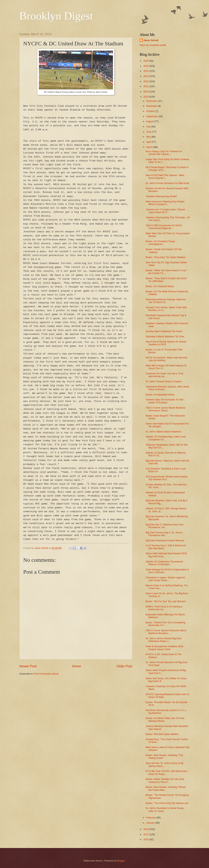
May (149, 137)
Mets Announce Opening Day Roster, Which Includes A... (165, 203)
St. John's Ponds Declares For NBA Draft (167, 183)
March (150, 147)
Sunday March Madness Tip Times (164, 331)
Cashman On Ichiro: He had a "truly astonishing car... (164, 375)
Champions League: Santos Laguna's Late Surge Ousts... (165, 579)
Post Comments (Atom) (46, 674)
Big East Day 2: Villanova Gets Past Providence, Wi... (165, 526)
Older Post (124, 666)
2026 (146, 61)
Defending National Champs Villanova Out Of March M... (166, 301)
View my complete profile (153, 45)
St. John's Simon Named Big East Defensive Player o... (164, 640)
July (149, 127)
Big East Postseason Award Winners (165, 540)
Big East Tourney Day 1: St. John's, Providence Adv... (164, 534)
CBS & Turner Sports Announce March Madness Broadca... (166, 632)
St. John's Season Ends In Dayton (164, 381)
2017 (146, 834)
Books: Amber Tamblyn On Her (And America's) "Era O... (165, 780)
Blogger (121, 861)
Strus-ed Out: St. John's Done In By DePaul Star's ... (165, 765)
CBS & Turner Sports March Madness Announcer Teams (166, 409)
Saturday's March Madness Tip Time (165, 336)
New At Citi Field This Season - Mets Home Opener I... (165, 177)
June (149, 132)
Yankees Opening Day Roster (161, 196)
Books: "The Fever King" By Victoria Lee (167, 803)
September (152, 116)
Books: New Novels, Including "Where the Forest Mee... (166, 788)
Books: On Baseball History (160, 395)
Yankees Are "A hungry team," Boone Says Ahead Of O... (165, 211)
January (151, 823)
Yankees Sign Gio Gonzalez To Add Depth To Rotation (164, 401)
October (151, 111)
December (152, 101)
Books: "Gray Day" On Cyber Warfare (165, 257)
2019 (146, 97)
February (151, 818)
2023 (146, 76)
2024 (146, 71)
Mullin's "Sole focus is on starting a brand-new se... (164, 608)
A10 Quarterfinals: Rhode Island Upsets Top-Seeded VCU (167, 478)
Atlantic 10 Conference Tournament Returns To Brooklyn (164, 563)
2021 (146, 86)
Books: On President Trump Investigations (160, 243)
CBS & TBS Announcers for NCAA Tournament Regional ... (164, 227)
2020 (146, 92)
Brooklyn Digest (56, 16)
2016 (146, 839)
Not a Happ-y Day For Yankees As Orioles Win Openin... (164, 153)
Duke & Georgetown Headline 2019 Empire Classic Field (164, 648)
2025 (146, 66)
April (149, 142)
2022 (146, 81)
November (152, 106)
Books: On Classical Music (160, 286)
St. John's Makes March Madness (164, 432)
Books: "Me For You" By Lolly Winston (166, 601)
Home (76, 666)
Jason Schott (151, 40)
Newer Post (28, 666)
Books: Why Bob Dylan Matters (162, 734)
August (150, 121)
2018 (146, 829)
